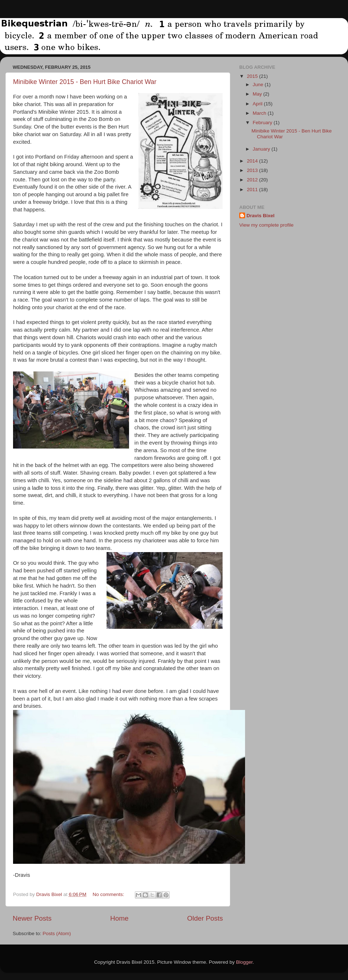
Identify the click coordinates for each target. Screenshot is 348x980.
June (259, 85)
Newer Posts (32, 918)
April (258, 104)
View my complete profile (266, 225)
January (262, 149)
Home (119, 918)
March (260, 113)
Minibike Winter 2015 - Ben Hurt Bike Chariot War (85, 82)
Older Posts (205, 918)
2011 (253, 190)
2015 (253, 76)
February (263, 123)
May (258, 94)
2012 (253, 180)
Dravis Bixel (260, 216)
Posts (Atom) (57, 933)
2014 (253, 161)
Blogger (244, 962)
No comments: (109, 894)
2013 (253, 170)
